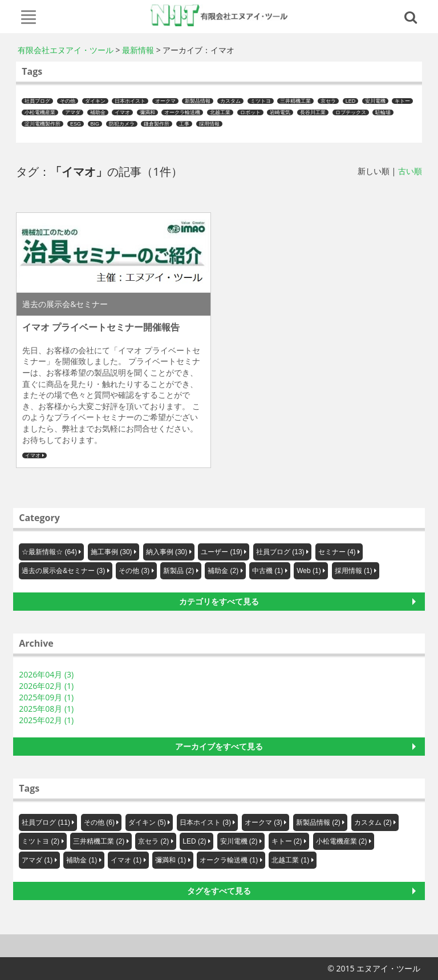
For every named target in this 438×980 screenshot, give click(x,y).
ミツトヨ (261, 101)
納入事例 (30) (167, 552)
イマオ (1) (126, 860)
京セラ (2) (153, 841)
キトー (402, 101)
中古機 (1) (267, 571)
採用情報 (209, 124)
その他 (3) (134, 571)
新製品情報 (198, 101)
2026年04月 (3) (46, 674)
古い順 (410, 171)
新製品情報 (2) (318, 822)
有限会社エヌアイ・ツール (66, 50)
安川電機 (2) (239, 841)
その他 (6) (99, 822)
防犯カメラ (122, 124)
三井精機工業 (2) (99, 841)
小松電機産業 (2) (342, 841)
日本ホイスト (130, 101)
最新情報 (138, 50)
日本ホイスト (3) (205, 822)
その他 (68, 101)
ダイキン (95, 101)
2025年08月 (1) (46, 709)
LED (351, 101)
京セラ (328, 101)
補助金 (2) (223, 571)
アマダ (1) (37, 860)
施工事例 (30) (111, 552)
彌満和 (147, 112)
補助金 (98, 112)
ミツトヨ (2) (40, 841)
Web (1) (309, 571)
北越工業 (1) (290, 860)
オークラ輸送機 (182, 112)
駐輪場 (383, 112)
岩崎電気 (280, 112)
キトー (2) (287, 841)
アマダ (73, 112)
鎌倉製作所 (157, 124)
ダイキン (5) (147, 822)
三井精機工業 (295, 101)
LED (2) (194, 841)
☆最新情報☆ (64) (49, 552)
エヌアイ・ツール (219, 15)
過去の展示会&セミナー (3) (63, 571)
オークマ (165, 101)
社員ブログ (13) (280, 552)
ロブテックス (351, 112)
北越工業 (220, 112)
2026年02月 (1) (46, 686)
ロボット (250, 112)
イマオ (122, 112)
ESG (76, 124)
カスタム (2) (373, 822)
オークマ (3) (263, 822)
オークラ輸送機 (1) (229, 860)
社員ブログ (37, 101)
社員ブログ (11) (46, 822)
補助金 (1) (82, 860)
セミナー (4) (337, 552)
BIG (95, 124)
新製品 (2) (179, 571)
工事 (184, 124)
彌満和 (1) (171, 860)
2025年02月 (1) (46, 720)
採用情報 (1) (354, 571)
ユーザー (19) (222, 552)
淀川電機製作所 (42, 124)
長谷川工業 (313, 112)
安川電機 (375, 101)
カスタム (230, 101)
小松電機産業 (40, 112)
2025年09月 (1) (46, 697)
